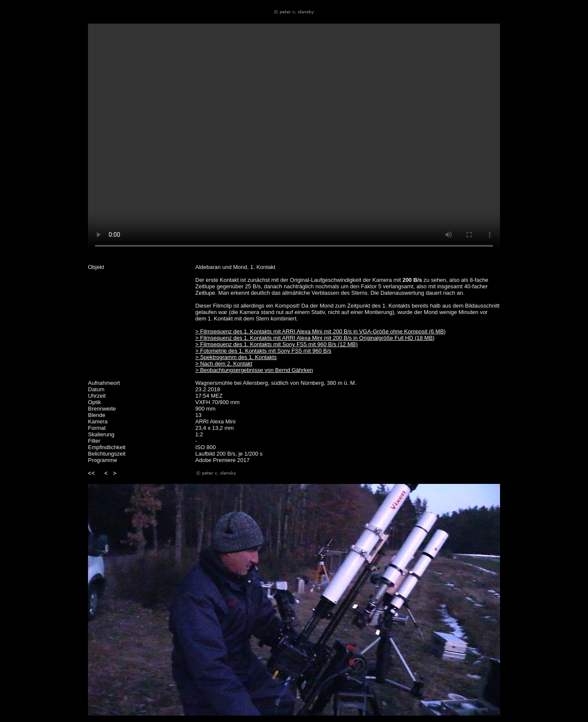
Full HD (405, 338)
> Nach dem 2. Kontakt (224, 364)
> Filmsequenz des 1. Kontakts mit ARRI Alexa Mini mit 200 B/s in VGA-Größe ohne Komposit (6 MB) (320, 331)
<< (91, 473)
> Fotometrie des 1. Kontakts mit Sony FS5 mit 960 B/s (263, 351)
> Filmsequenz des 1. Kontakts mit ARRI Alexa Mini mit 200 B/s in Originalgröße (295, 338)
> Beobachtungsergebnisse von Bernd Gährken (254, 370)
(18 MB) (424, 338)
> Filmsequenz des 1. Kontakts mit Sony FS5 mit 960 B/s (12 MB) (276, 344)
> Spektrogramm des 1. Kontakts (236, 357)
